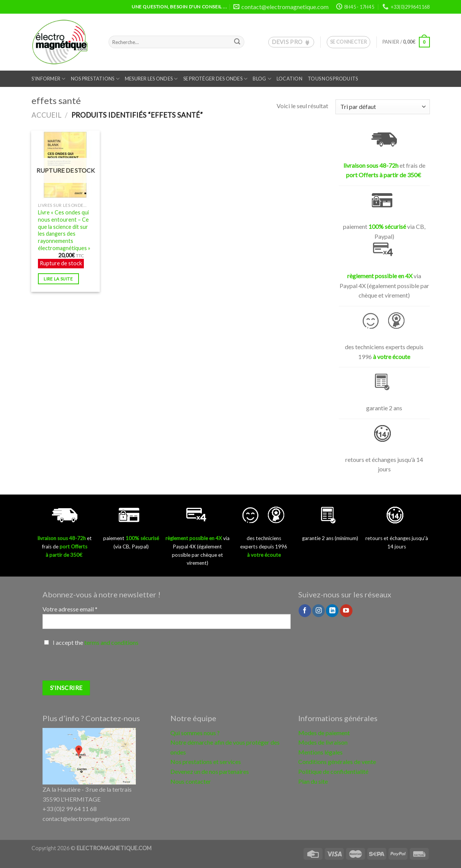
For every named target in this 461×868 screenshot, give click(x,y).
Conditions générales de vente (337, 762)
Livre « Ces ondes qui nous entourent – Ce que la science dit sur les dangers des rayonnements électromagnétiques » (64, 230)
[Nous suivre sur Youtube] (346, 611)
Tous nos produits (333, 79)
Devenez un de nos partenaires (210, 771)
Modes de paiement (324, 733)
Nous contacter (191, 781)
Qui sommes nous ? (195, 733)
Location (290, 79)
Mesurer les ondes (151, 79)
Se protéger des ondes (216, 79)
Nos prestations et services (206, 762)
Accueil (46, 115)
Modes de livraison (323, 742)
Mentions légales (320, 752)
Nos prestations (95, 79)
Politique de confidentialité (333, 771)
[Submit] (237, 42)
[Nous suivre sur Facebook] (305, 611)
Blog (262, 79)
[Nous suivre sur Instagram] (319, 611)
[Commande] (382, 107)
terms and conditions (111, 642)
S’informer (49, 79)
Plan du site (313, 781)
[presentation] (100, 666)
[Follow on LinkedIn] (332, 611)
